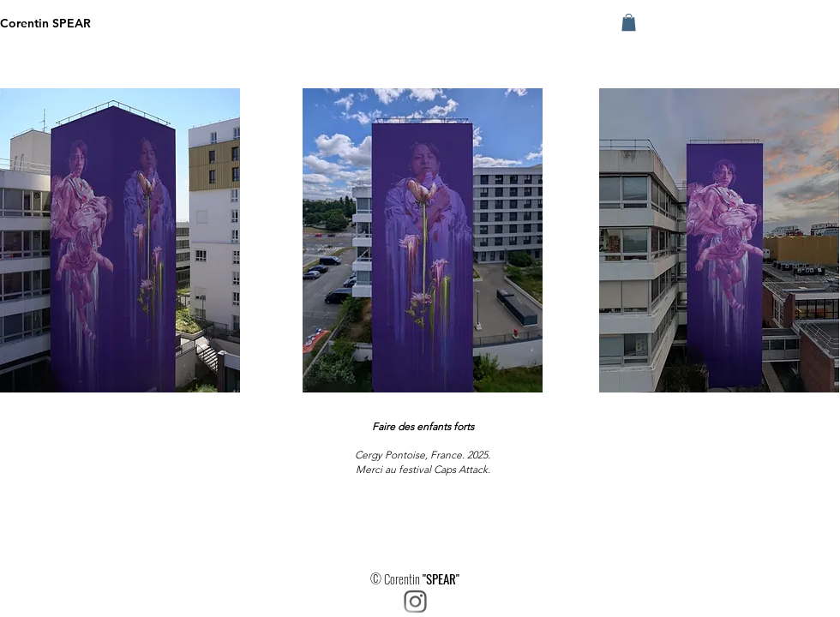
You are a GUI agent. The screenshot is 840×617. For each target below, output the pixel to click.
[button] (629, 22)
